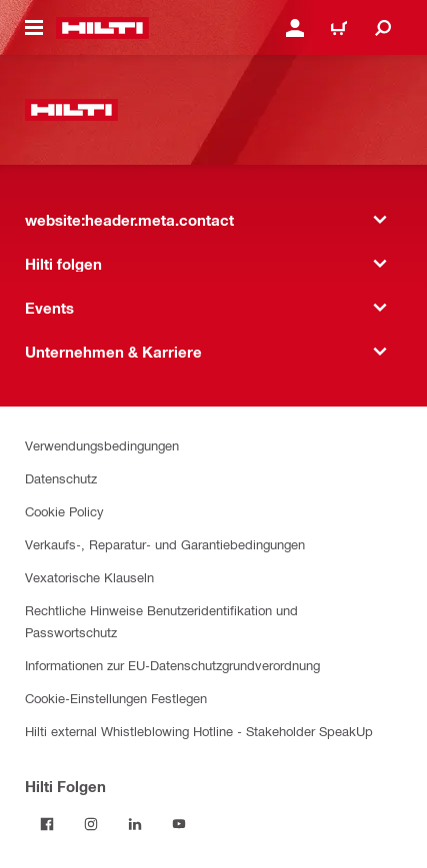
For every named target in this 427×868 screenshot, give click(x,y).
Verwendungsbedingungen (102, 445)
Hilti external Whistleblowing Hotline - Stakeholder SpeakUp (199, 731)
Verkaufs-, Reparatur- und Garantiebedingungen (165, 544)
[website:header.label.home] (102, 28)
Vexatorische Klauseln (89, 577)
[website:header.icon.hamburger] (34, 28)
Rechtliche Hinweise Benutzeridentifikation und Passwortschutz (161, 621)
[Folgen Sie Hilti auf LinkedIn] (135, 824)
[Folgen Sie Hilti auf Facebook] (47, 824)
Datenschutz (61, 478)
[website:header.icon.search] (383, 28)
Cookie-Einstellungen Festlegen (116, 698)
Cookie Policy (64, 511)
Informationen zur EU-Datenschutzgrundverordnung (172, 665)
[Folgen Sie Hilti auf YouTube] (179, 824)
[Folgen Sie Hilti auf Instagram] (91, 824)
